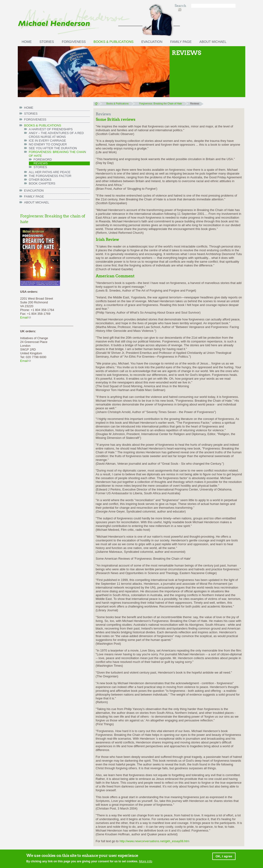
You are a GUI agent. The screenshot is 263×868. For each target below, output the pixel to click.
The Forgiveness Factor (50, 176)
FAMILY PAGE (181, 42)
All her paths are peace (50, 172)
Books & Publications (114, 42)
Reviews (41, 163)
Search (181, 6)
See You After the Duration (53, 148)
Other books (40, 180)
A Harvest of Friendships (51, 129)
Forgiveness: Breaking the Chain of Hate (58, 154)
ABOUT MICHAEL (213, 42)
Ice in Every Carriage (48, 141)
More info (146, 862)
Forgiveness (74, 42)
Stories (47, 42)
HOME (27, 42)
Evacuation (152, 42)
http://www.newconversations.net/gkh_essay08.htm (156, 841)
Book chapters (42, 183)
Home (97, 104)
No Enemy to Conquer (48, 144)
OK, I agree (224, 857)
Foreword (43, 160)
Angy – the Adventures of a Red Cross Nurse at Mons (56, 135)
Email (25, 317)
